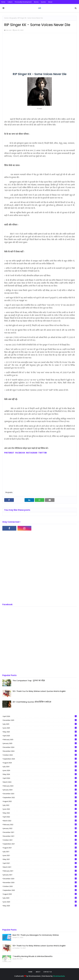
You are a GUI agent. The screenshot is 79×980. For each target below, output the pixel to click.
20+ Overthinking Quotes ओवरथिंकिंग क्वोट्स (32, 702)
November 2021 (40, 836)
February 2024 (40, 786)
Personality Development (23, 2)
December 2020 (40, 879)
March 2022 (40, 821)
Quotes (43, 2)
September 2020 (40, 890)
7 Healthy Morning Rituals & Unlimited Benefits (33, 956)
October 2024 (40, 755)
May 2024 (40, 774)
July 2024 (40, 767)
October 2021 (40, 840)
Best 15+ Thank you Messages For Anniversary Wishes (36, 935)
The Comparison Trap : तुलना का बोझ (29, 681)
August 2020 (40, 894)
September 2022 (40, 797)
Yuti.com (9, 30)
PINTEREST (9, 453)
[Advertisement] (39, 52)
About (50, 2)
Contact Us (48, 972)
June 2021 (40, 855)
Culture (10, 2)
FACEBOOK (20, 453)
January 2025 (40, 743)
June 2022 (40, 809)
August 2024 (40, 763)
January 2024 (40, 790)
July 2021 (40, 852)
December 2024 (40, 747)
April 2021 (40, 863)
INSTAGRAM (31, 453)
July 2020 (40, 898)
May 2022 (40, 813)
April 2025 (40, 736)
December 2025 (40, 720)
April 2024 (40, 778)
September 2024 (40, 759)
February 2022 (40, 824)
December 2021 (40, 832)
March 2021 (40, 867)
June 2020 (40, 902)
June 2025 (40, 728)
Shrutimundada (34, 976)
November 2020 (40, 882)
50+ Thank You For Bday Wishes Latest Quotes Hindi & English (39, 691)
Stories (36, 2)
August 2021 (40, 848)
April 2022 (40, 817)
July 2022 (40, 805)
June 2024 (40, 770)
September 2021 (40, 844)
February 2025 (40, 739)
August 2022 (40, 801)
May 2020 (40, 906)
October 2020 (40, 886)
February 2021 (40, 871)
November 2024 (40, 751)
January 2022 (40, 828)
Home (3, 2)
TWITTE (42, 453)
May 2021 (40, 859)
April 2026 (40, 716)
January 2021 (40, 875)
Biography (13, 18)
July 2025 (40, 724)
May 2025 (40, 732)
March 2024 (40, 782)
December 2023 (40, 794)
